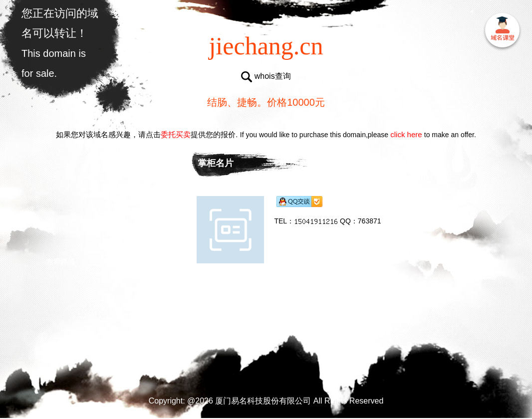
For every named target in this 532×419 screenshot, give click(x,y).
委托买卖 (176, 134)
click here (406, 134)
